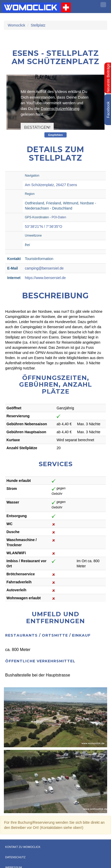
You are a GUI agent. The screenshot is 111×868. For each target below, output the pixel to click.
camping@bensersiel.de (44, 268)
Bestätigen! (37, 127)
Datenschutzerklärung (60, 108)
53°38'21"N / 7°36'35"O (43, 227)
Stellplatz (38, 25)
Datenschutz (15, 857)
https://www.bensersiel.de (45, 278)
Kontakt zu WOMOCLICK (23, 847)
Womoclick (16, 25)
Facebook (108, 110)
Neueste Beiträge (108, 78)
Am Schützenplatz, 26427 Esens (51, 185)
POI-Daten (59, 217)
